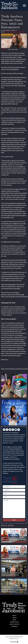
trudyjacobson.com (10, 6)
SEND (14, 520)
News (14, 620)
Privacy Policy (14, 639)
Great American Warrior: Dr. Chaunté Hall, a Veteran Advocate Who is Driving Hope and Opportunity (14, 539)
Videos (14, 618)
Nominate (14, 626)
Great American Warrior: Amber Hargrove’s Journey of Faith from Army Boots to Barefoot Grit (14, 590)
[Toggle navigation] (24, 6)
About (14, 616)
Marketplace (14, 622)
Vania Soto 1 (5, 49)
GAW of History (14, 624)
